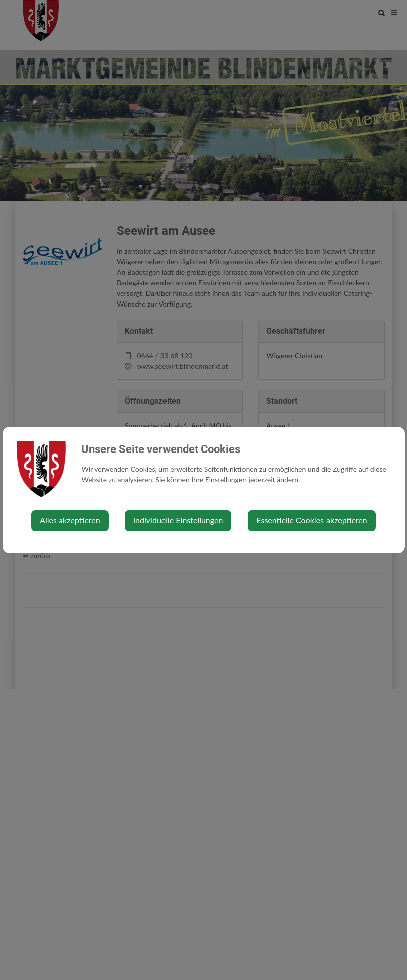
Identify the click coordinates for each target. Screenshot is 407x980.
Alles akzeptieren (70, 520)
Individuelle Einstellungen (178, 520)
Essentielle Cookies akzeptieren (311, 520)
